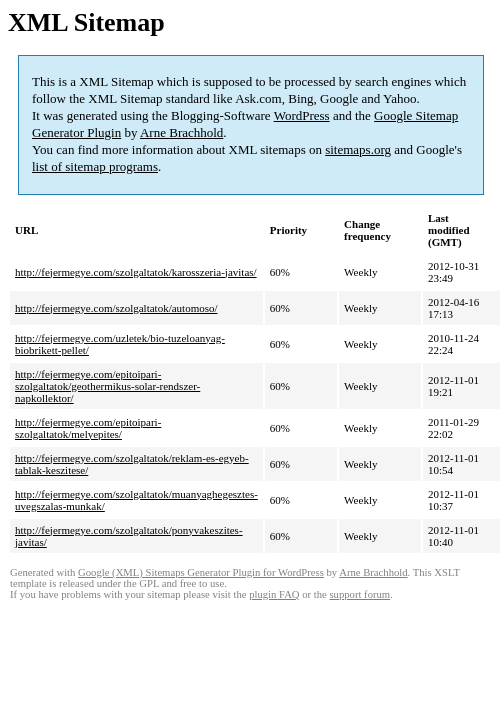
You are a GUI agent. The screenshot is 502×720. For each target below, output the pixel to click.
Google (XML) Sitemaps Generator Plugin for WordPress (201, 572)
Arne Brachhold (181, 132)
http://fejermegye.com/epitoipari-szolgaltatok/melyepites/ (88, 428)
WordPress (302, 115)
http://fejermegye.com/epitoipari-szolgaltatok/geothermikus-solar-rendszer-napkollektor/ (107, 386)
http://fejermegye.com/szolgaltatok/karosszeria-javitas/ (136, 272)
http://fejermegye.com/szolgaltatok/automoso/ (116, 308)
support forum (359, 594)
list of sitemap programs (95, 166)
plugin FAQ (274, 594)
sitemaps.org (358, 149)
